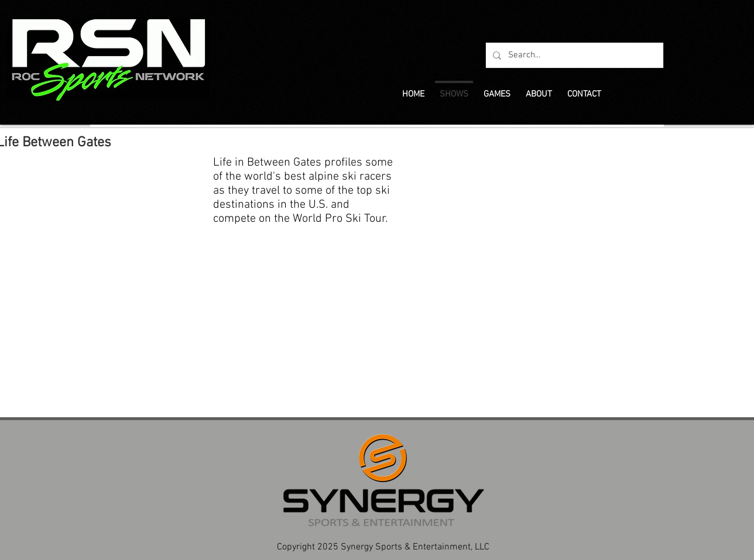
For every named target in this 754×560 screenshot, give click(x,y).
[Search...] (573, 55)
